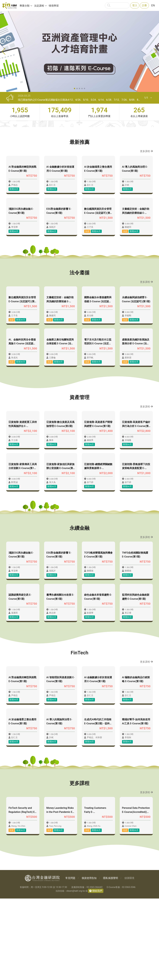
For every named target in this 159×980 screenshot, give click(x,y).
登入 (135, 5)
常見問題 (70, 960)
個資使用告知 (89, 960)
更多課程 (146, 151)
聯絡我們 (97, 972)
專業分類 (25, 6)
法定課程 (39, 6)
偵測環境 (129, 960)
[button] (75, 88)
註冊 (144, 5)
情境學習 (54, 6)
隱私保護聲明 (111, 960)
